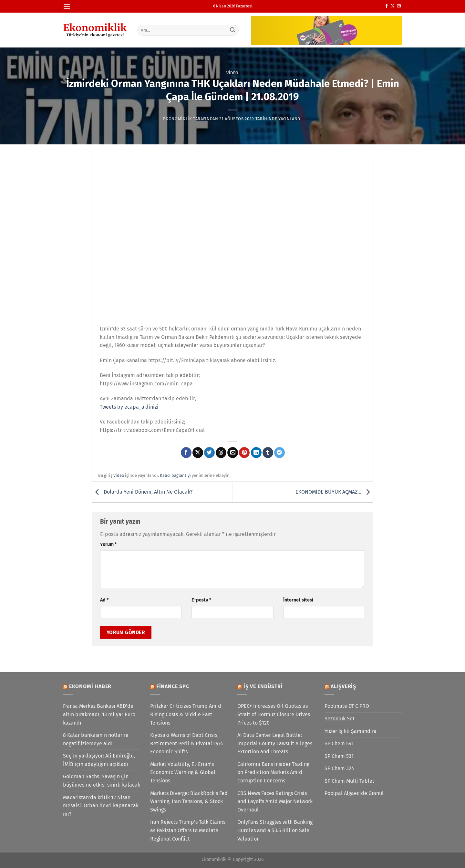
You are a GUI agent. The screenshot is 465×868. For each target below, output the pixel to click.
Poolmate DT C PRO (347, 706)
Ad (104, 600)
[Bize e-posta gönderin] (399, 6)
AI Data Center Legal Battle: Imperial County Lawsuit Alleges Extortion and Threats (275, 743)
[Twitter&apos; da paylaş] (209, 453)
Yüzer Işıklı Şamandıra (351, 731)
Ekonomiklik (177, 119)
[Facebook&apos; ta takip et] (387, 6)
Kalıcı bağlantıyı (175, 475)
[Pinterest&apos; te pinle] (244, 453)
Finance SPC (173, 686)
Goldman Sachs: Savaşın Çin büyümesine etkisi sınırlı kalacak (102, 781)
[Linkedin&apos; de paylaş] (256, 453)
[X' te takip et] (393, 6)
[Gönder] (233, 30)
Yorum (108, 544)
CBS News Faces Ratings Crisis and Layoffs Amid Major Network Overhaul (275, 801)
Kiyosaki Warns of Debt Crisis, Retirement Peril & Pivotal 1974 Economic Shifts (187, 743)
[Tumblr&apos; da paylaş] (268, 453)
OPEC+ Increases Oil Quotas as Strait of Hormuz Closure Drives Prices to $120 (274, 714)
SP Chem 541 (339, 743)
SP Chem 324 (339, 768)
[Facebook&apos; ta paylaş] (186, 453)
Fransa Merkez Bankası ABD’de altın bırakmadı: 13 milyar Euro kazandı (99, 714)
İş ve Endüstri (263, 686)
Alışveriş (343, 686)
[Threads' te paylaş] (221, 453)
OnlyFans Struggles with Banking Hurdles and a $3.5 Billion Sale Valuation (275, 830)
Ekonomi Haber (90, 686)
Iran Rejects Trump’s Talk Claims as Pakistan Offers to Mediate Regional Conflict (188, 830)
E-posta (201, 600)
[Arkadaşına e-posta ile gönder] (233, 453)
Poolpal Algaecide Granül (354, 793)
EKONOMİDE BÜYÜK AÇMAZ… (334, 492)
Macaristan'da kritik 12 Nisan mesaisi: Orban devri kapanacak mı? (101, 806)
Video (232, 73)
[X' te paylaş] (198, 453)
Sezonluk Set (340, 719)
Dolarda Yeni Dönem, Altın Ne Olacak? (142, 492)
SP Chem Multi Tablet (349, 781)
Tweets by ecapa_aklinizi (129, 407)
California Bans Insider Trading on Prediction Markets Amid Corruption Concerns (273, 772)
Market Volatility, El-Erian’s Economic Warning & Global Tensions (183, 772)
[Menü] (67, 6)
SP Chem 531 (339, 756)
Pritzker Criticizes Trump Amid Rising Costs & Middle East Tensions (186, 714)
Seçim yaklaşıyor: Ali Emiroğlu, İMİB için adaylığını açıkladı (99, 760)
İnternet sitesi (298, 600)
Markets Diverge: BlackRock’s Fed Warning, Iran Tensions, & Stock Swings (189, 801)
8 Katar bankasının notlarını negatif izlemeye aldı (96, 739)
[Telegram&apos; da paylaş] (279, 453)
